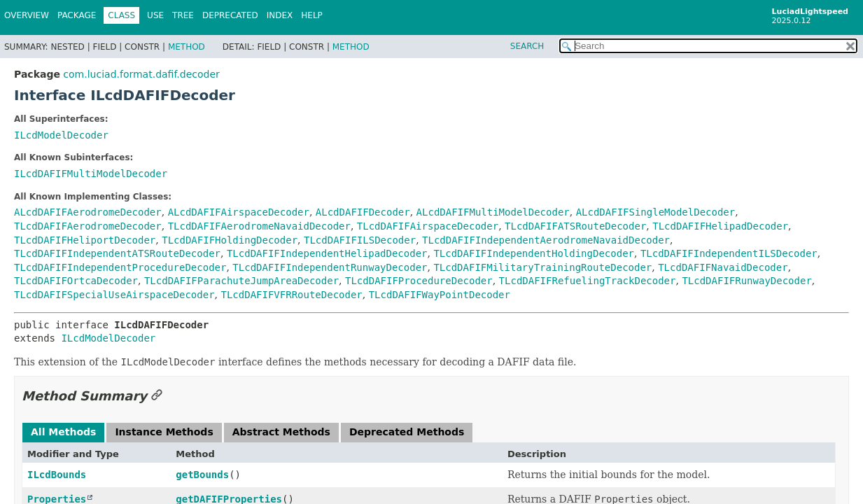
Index (280, 15)
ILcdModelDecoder (61, 135)
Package (77, 15)
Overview (27, 15)
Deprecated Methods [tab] (407, 432)
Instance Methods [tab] (164, 432)
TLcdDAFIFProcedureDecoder (419, 281)
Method (187, 47)
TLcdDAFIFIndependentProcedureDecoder (120, 267)
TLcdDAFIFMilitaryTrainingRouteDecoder (542, 267)
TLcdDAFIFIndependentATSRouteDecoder (117, 253)
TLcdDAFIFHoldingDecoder (230, 240)
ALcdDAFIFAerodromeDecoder (88, 212)
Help (312, 15)
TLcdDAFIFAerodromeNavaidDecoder (259, 226)
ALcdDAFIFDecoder (363, 212)
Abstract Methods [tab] (281, 432)
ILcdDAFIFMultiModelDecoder (91, 174)
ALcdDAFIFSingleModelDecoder (656, 212)
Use (155, 15)
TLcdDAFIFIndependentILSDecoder (729, 253)
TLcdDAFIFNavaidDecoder (723, 267)
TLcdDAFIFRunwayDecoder (746, 281)
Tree (183, 15)
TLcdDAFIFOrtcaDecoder (76, 281)
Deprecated (230, 15)
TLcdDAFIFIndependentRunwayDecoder (330, 267)
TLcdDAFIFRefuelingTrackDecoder (588, 281)
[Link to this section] (157, 396)
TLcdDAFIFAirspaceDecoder (428, 226)
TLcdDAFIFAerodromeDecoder (88, 226)
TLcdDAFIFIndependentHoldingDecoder (534, 253)
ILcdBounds (57, 475)
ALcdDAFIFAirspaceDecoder (239, 212)
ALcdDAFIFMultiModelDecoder (493, 212)
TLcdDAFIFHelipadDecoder (720, 226)
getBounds (202, 475)
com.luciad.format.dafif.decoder (141, 74)
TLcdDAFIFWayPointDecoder (440, 295)
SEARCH (527, 46)
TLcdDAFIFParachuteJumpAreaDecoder (241, 281)
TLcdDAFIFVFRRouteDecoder (291, 295)
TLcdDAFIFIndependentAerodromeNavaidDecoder (546, 240)
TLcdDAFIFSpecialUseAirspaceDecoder (114, 295)
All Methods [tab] (63, 432)
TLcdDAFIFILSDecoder (360, 240)
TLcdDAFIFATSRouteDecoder (575, 226)
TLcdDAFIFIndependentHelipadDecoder (327, 253)
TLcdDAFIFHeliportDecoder (85, 240)
